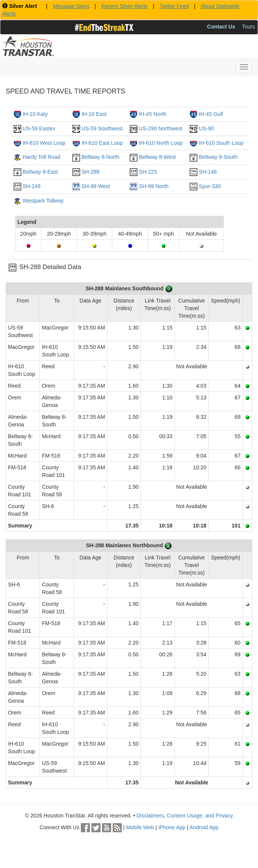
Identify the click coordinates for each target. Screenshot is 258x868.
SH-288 (90, 172)
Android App (204, 827)
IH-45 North (153, 114)
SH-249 (31, 186)
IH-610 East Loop (102, 143)
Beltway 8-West (157, 157)
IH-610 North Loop (161, 143)
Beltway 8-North (101, 157)
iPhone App (172, 827)
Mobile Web (140, 827)
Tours (249, 27)
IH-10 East (94, 114)
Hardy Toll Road (41, 157)
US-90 (206, 128)
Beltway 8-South (218, 157)
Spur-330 (210, 186)
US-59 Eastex (39, 128)
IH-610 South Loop (221, 143)
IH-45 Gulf (211, 114)
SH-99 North (154, 186)
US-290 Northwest (160, 128)
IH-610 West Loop (44, 143)
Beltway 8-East (40, 172)
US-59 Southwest (102, 128)
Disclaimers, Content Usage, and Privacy (185, 816)
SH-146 (208, 172)
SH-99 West (96, 186)
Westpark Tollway (43, 201)
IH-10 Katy (35, 114)
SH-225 (148, 172)
